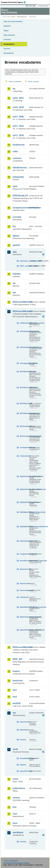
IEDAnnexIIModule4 (21, 647)
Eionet (13, 17)
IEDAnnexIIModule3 (21, 311)
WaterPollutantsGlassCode (24, 617)
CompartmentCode (24, 448)
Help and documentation (13, 21)
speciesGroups (24, 771)
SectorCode (24, 583)
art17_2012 (18, 126)
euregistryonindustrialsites (21, 208)
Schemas (7, 39)
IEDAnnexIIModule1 (21, 302)
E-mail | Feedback (11, 861)
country (23, 842)
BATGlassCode (24, 403)
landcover (18, 681)
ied (14, 293)
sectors (23, 740)
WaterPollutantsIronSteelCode (24, 630)
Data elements (9, 35)
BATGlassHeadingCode (24, 413)
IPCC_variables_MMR (24, 266)
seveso (16, 798)
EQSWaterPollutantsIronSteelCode (24, 527)
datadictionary (20, 168)
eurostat (17, 217)
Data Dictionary (22, 17)
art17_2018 (18, 135)
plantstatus (24, 730)
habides (17, 274)
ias (14, 283)
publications (19, 788)
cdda (15, 151)
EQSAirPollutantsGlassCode (24, 476)
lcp (14, 713)
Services (7, 49)
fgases (16, 236)
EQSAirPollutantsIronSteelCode (24, 489)
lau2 (15, 697)
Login (30, 6)
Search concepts (33, 81)
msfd (15, 749)
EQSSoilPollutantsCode (24, 502)
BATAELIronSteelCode (24, 388)
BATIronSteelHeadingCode (24, 436)
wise (15, 823)
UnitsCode (24, 597)
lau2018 (17, 703)
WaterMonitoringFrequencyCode (24, 607)
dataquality (18, 177)
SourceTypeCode (24, 590)
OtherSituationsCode (24, 541)
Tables (6, 31)
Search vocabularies (15, 81)
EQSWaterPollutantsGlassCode (24, 512)
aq (14, 89)
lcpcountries (24, 722)
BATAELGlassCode (24, 372)
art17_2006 (18, 117)
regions (23, 765)
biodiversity (19, 145)
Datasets (7, 26)
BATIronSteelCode (24, 426)
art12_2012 (18, 98)
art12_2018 (18, 107)
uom (15, 814)
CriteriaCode (24, 456)
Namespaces (9, 53)
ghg (15, 252)
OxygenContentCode (24, 554)
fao (14, 226)
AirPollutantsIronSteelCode (24, 347)
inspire (16, 671)
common (17, 158)
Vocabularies (9, 44)
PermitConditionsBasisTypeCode (24, 561)
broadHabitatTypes (24, 758)
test (15, 807)
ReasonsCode (24, 569)
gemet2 (16, 245)
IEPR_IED (18, 659)
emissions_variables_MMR (24, 261)
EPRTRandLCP (20, 196)
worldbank (18, 832)
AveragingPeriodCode (24, 363)
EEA (14, 2)
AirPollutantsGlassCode (24, 331)
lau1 (15, 690)
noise (15, 779)
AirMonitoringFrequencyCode (24, 323)
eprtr (15, 186)
